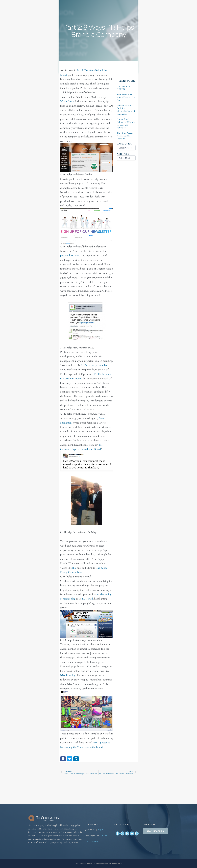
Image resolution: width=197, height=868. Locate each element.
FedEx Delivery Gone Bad (94, 365)
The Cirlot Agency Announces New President (125, 136)
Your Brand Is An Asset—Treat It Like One (126, 97)
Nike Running (68, 675)
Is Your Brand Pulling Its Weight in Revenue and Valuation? (126, 123)
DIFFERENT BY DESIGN (124, 88)
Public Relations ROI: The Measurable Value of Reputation (126, 110)
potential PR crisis (70, 255)
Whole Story (67, 101)
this (74, 568)
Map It (100, 830)
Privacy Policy (118, 863)
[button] (63, 759)
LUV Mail (87, 599)
